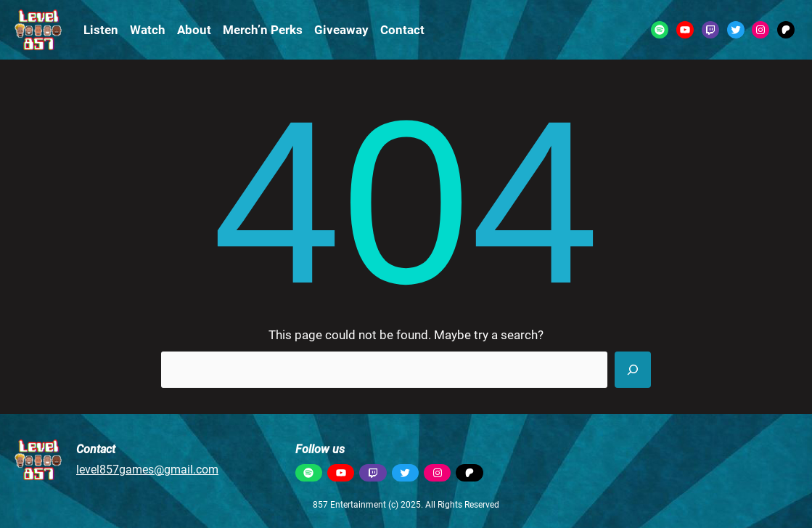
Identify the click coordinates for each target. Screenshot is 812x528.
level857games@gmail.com (147, 470)
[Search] (633, 370)
